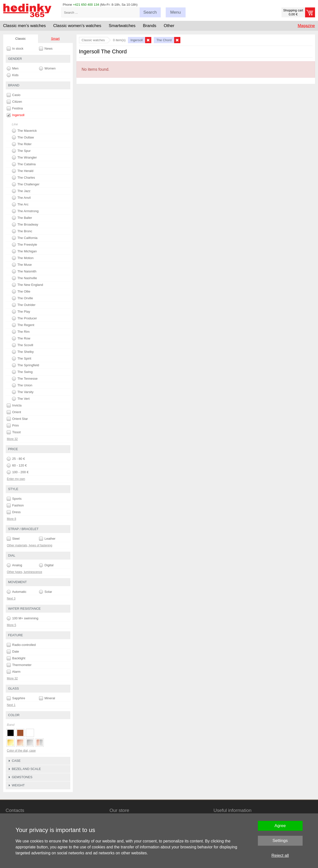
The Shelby (23, 352)
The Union (22, 385)
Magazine (306, 26)
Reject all (280, 855)
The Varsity (23, 392)
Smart (55, 39)
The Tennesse (25, 379)
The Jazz (21, 191)
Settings (280, 841)
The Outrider (24, 305)
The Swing (22, 372)
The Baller (22, 218)
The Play (21, 312)
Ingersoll (16, 115)
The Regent (23, 325)
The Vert (21, 399)
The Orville (22, 298)
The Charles (23, 178)
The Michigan (24, 251)
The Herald (23, 171)
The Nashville (24, 278)
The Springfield (26, 365)
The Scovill (23, 345)
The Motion (23, 258)
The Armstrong (25, 211)
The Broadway (25, 225)
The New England (28, 285)
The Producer (24, 318)
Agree (280, 826)
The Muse (22, 265)
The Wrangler (24, 158)
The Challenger (26, 184)
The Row (21, 338)
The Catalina (24, 164)
